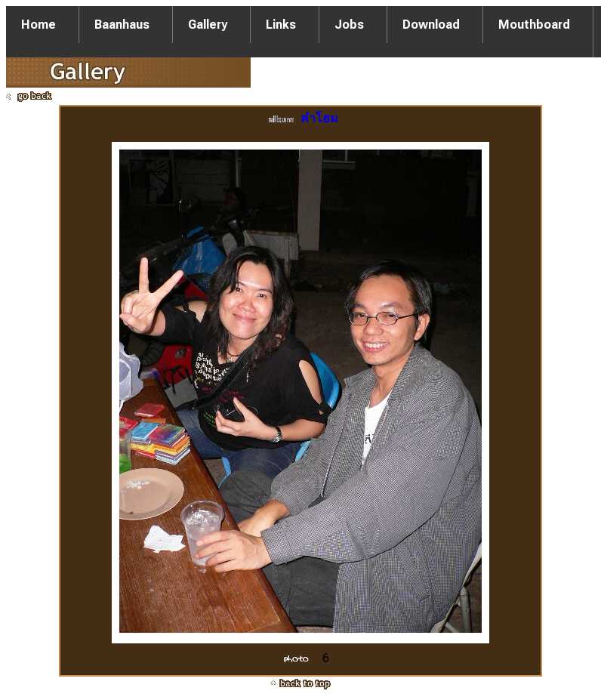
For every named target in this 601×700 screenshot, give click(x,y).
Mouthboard (534, 25)
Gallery (208, 25)
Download (431, 25)
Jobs (349, 25)
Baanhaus (122, 25)
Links (281, 25)
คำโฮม (319, 118)
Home (39, 25)
